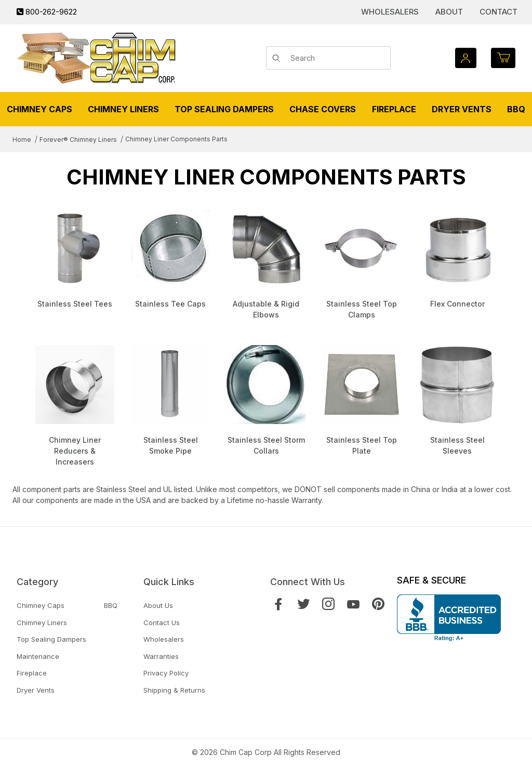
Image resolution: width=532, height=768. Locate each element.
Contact (498, 12)
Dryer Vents (36, 690)
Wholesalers (390, 12)
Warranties (161, 656)
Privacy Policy (166, 673)
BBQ (111, 605)
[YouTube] (353, 604)
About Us (158, 605)
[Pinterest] (378, 604)
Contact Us (162, 623)
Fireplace (32, 673)
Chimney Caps (41, 605)
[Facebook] (278, 604)
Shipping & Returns (174, 690)
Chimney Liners (42, 623)
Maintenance (38, 656)
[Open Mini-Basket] (503, 58)
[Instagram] (328, 604)
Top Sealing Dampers (51, 639)
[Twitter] (303, 604)
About (449, 12)
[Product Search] (337, 58)
